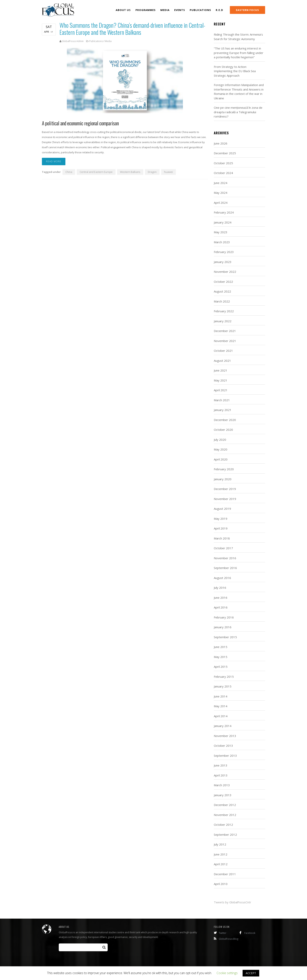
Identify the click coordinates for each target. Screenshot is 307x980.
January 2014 (223, 726)
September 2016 (225, 568)
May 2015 (221, 657)
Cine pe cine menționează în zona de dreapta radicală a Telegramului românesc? (238, 112)
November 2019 (225, 499)
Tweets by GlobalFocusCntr (233, 902)
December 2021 (225, 331)
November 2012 (225, 815)
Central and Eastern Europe (96, 172)
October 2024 (223, 173)
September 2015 (225, 637)
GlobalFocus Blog (226, 939)
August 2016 (222, 578)
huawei (168, 172)
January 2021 (223, 410)
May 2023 (221, 232)
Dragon (152, 172)
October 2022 (223, 282)
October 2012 (223, 825)
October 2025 (223, 163)
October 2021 (223, 351)
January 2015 (223, 686)
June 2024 (221, 183)
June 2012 (221, 854)
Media (108, 41)
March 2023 (222, 242)
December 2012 (225, 805)
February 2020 (224, 469)
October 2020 (223, 430)
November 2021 (225, 341)
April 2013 (221, 775)
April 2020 (221, 459)
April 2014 (221, 716)
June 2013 (221, 765)
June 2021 (221, 370)
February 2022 (224, 311)
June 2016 (221, 598)
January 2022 (223, 321)
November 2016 (225, 558)
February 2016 (224, 617)
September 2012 (225, 835)
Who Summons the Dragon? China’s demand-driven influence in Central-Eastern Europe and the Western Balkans (132, 29)
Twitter (220, 933)
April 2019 (221, 528)
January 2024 (223, 222)
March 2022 (222, 301)
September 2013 (225, 756)
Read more (54, 162)
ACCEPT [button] (251, 973)
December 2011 (225, 874)
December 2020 (225, 420)
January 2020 (223, 479)
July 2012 (220, 844)
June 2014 (221, 696)
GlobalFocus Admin (73, 41)
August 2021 (222, 361)
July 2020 (220, 440)
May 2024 (221, 193)
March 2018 (222, 538)
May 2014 (221, 706)
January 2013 (223, 795)
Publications (96, 41)
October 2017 (223, 548)
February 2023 (224, 252)
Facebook (247, 933)
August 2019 (222, 509)
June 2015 (221, 647)
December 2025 (225, 153)
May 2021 (221, 380)
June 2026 (221, 143)
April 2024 (221, 203)
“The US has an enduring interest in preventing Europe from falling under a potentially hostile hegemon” (239, 53)
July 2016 (220, 588)
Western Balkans (130, 172)
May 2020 (221, 449)
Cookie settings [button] (227, 973)
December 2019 (225, 489)
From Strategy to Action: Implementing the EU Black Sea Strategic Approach (235, 71)
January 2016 (223, 627)
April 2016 (221, 607)
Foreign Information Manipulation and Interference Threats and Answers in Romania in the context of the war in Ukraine (239, 92)
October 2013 (223, 746)
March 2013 (222, 785)
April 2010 (221, 884)
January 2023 (223, 262)
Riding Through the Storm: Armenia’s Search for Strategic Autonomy (238, 37)
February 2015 (224, 677)
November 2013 (225, 736)
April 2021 (221, 390)
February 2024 (224, 212)
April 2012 (221, 864)
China (69, 172)
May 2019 (221, 519)
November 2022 (225, 272)
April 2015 (221, 667)
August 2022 (222, 291)
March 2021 (222, 400)
